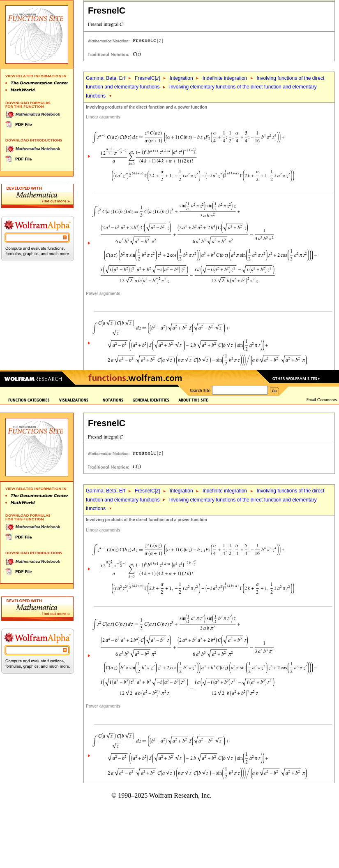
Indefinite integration (225, 78)
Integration (181, 78)
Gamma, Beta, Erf (106, 78)
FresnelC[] (147, 78)
